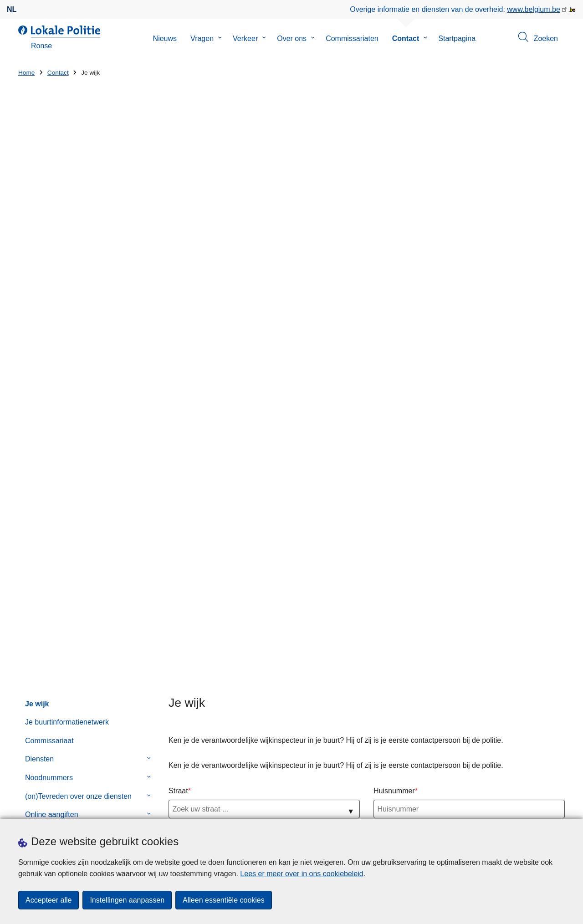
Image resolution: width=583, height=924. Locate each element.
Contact (406, 38)
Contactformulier (52, 356)
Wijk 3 (179, 444)
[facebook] (542, 807)
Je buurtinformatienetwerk (67, 246)
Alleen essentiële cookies (224, 900)
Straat (178, 314)
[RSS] (559, 807)
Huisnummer (394, 314)
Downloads (118, 808)
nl (12, 9)
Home (26, 73)
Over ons (292, 38)
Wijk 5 (179, 495)
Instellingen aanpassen (127, 900)
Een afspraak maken (52, 808)
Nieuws (165, 38)
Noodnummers (49, 301)
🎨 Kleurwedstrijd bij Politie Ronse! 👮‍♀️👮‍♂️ (387, 648)
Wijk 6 (179, 520)
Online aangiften (52, 338)
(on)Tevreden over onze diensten (78, 319)
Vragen (202, 38)
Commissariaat (49, 264)
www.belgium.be (534, 9)
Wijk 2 (179, 419)
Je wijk (37, 227)
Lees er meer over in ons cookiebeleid (302, 874)
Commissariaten (352, 38)
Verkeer (245, 38)
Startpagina (457, 38)
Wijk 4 (179, 469)
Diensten (39, 283)
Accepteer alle (49, 900)
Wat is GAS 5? (358, 679)
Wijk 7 (179, 545)
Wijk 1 (179, 394)
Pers (150, 808)
